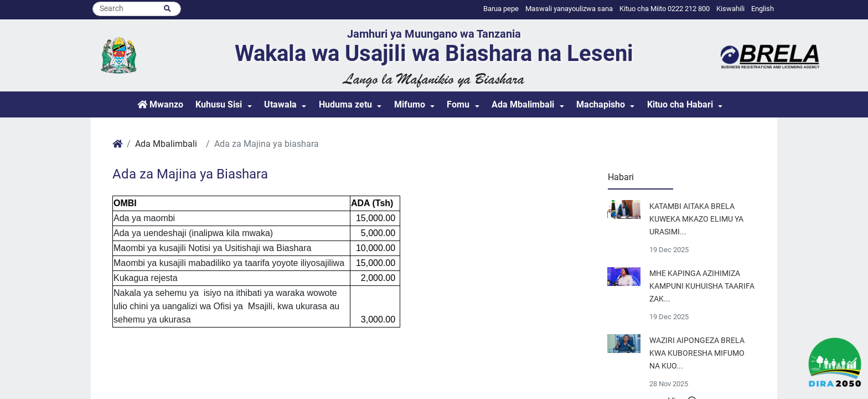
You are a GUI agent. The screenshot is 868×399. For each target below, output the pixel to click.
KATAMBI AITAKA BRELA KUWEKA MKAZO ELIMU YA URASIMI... (696, 219)
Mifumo (410, 104)
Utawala (280, 104)
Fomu (458, 104)
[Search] (137, 9)
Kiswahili (730, 9)
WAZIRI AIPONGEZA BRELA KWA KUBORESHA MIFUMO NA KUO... (697, 353)
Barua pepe (501, 9)
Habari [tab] (621, 177)
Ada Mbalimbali (523, 104)
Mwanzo (160, 104)
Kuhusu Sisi (219, 104)
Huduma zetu (345, 104)
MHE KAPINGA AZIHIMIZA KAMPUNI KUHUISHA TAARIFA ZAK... (702, 286)
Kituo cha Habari (680, 104)
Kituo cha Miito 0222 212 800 (665, 9)
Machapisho (601, 104)
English (763, 9)
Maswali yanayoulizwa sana (569, 9)
